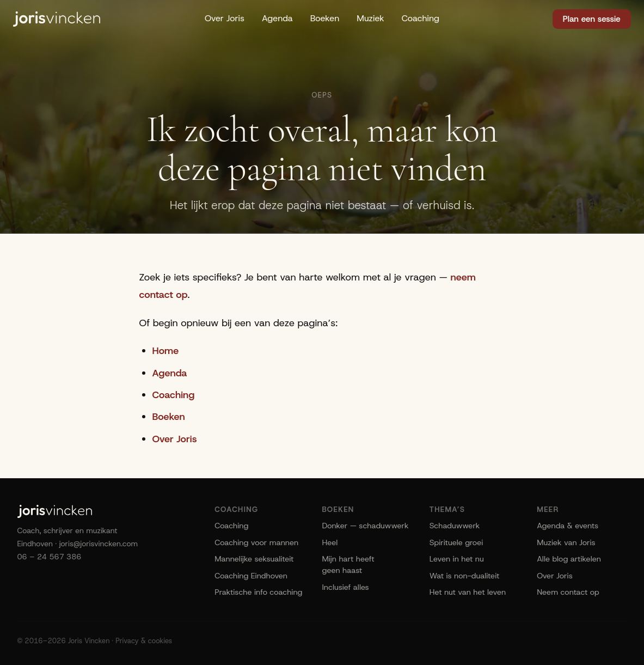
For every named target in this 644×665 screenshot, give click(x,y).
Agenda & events (568, 526)
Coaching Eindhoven (251, 576)
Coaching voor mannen (256, 542)
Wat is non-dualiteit (464, 576)
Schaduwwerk (455, 526)
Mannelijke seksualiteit (254, 559)
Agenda (277, 18)
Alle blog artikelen (569, 559)
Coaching (421, 18)
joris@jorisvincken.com (99, 544)
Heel (330, 542)
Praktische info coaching (258, 592)
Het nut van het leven (468, 592)
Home (166, 351)
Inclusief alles (345, 587)
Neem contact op (568, 592)
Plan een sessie (592, 19)
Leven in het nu (457, 559)
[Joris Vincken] (57, 19)
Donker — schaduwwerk (365, 526)
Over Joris (225, 18)
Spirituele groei (456, 542)
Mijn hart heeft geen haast (348, 565)
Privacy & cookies (144, 641)
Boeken (325, 18)
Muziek (370, 18)
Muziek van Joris (566, 542)
